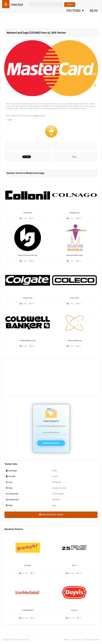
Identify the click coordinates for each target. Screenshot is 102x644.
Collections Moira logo (74, 255)
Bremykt (28, 565)
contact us (76, 640)
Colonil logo (28, 213)
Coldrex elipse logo (74, 341)
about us (67, 640)
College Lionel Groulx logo (28, 255)
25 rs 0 (74, 565)
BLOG (94, 11)
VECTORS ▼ (75, 11)
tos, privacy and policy (91, 640)
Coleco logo (74, 298)
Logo (37, 116)
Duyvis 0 (74, 610)
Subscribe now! (51, 443)
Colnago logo (74, 213)
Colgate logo (28, 298)
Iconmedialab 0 (28, 610)
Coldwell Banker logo (28, 341)
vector (17, 4)
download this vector (51, 514)
